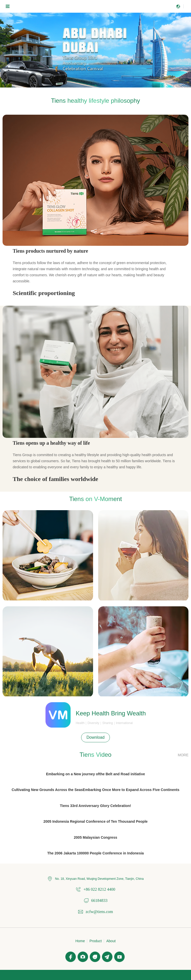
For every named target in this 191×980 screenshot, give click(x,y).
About (111, 941)
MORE (183, 755)
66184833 (99, 900)
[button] (91, 85)
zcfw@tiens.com (99, 912)
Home (80, 941)
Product (96, 941)
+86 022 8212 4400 (99, 889)
